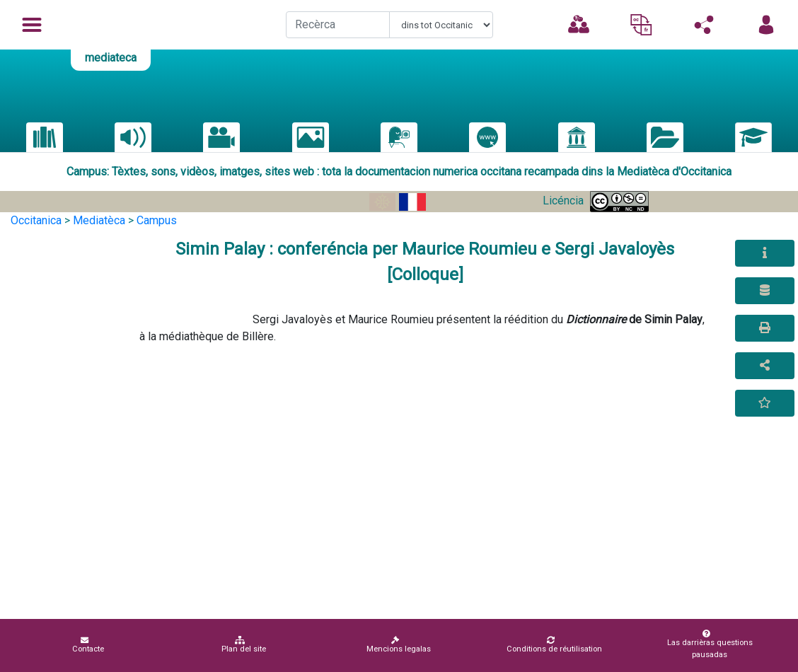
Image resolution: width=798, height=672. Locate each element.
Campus (157, 220)
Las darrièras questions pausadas (706, 644)
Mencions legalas (399, 645)
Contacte (88, 645)
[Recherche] (338, 25)
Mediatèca (99, 220)
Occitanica (36, 220)
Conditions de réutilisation (554, 645)
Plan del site (244, 645)
